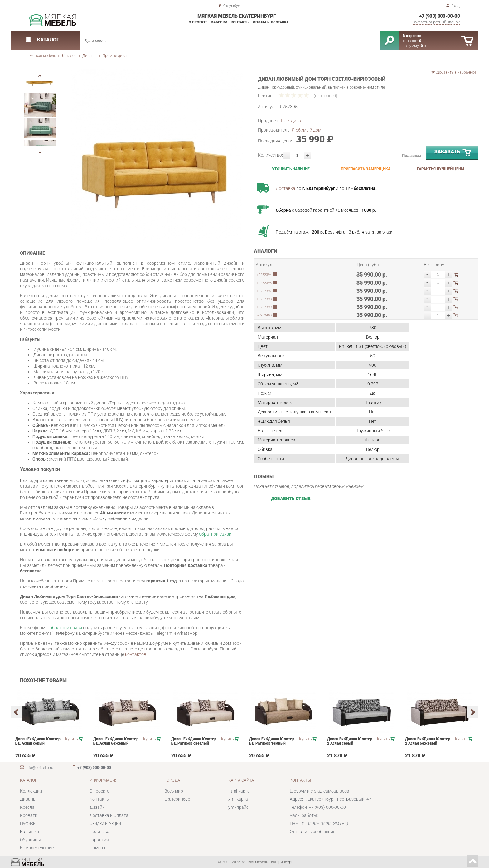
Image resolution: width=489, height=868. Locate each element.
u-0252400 (264, 315)
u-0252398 (264, 299)
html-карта (239, 791)
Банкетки (29, 832)
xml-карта (238, 799)
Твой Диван (292, 121)
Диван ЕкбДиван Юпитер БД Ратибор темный (272, 741)
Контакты (240, 22)
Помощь (98, 848)
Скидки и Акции (105, 823)
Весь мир (174, 791)
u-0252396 (264, 283)
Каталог (69, 56)
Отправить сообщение (312, 832)
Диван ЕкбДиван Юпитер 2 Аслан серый (350, 741)
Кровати (29, 815)
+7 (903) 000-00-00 (439, 16)
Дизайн (97, 807)
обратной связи (215, 534)
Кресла (27, 807)
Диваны (89, 56)
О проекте (198, 22)
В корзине (412, 36)
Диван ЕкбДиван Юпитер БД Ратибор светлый (194, 741)
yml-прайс (238, 807)
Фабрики (219, 22)
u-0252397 (264, 291)
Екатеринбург (178, 799)
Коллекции (31, 791)
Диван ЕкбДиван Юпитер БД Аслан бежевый (116, 741)
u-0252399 (264, 307)
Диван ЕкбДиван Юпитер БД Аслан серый (38, 741)
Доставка (286, 188)
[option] (157, 154)
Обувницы (30, 840)
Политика (99, 832)
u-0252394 (264, 275)
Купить (71, 739)
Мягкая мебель (43, 56)
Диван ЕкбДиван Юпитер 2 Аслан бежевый (428, 741)
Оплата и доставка (271, 22)
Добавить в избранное (456, 72)
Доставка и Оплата (109, 815)
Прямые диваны (117, 56)
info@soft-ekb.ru (39, 768)
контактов (136, 654)
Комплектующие (37, 848)
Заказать (453, 153)
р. (424, 46)
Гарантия (99, 840)
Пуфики (28, 823)
